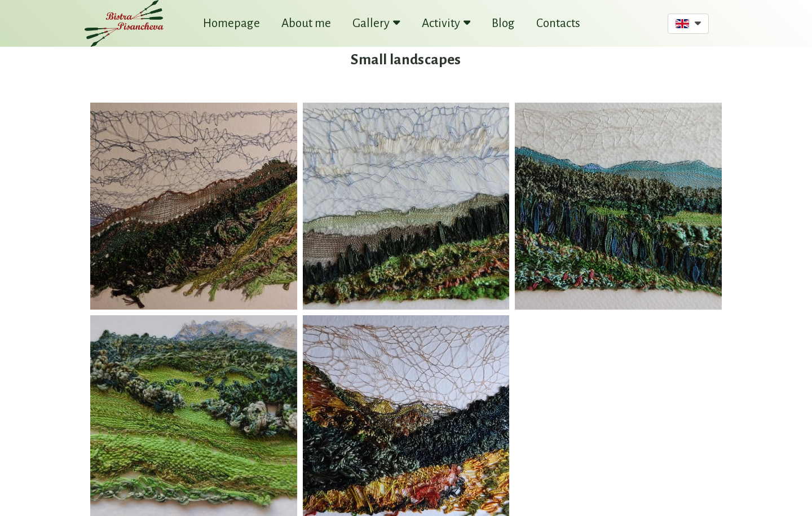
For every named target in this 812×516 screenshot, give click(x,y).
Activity (446, 23)
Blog (503, 23)
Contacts (558, 23)
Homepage (231, 23)
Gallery (376, 23)
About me (306, 23)
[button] (688, 24)
